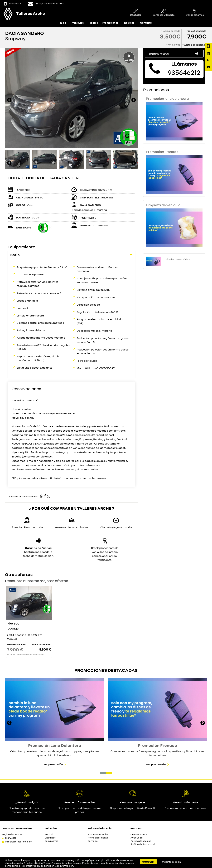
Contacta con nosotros (17, 828)
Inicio (63, 23)
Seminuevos (51, 841)
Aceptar (148, 861)
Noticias (129, 23)
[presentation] (9, 100)
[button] (103, 773)
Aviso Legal (137, 838)
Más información (64, 866)
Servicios (93, 841)
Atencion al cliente (98, 838)
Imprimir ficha (174, 53)
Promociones (110, 23)
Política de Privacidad (143, 844)
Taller (93, 23)
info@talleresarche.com (19, 842)
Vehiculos (78, 23)
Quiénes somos (139, 834)
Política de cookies (141, 841)
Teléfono (12, 3)
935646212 (10, 838)
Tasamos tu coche (98, 834)
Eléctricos (50, 838)
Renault (49, 834)
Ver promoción (53, 764)
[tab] (71, 255)
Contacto (146, 23)
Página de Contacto (13, 834)
